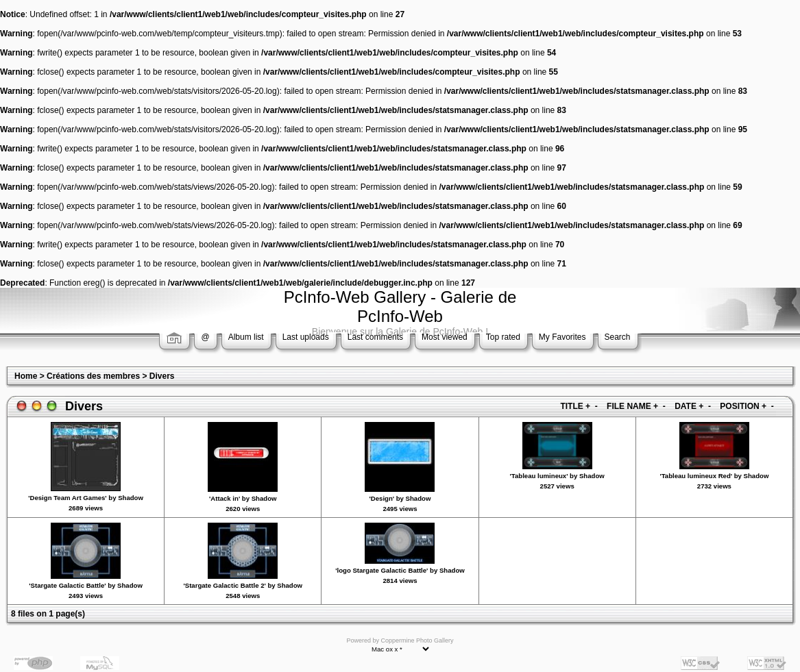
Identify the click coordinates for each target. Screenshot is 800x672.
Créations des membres (93, 376)
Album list (246, 337)
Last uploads (306, 337)
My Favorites (562, 337)
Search (618, 337)
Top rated (503, 337)
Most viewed (445, 337)
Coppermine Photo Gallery (417, 640)
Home (26, 376)
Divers (162, 376)
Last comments (375, 337)
